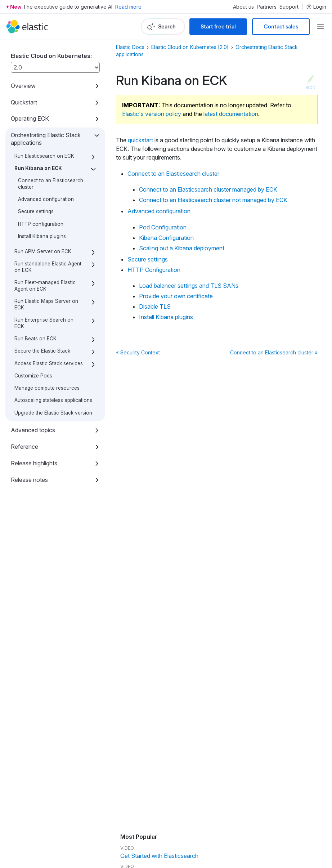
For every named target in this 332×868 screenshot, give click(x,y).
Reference (24, 447)
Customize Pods (33, 376)
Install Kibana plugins (42, 236)
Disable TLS (155, 307)
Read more (128, 7)
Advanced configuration (46, 199)
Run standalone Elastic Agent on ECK (48, 267)
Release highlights (34, 463)
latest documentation (231, 114)
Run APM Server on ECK (43, 251)
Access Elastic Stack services (49, 363)
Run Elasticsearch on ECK (44, 156)
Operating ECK (30, 118)
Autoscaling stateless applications (53, 400)
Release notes (29, 480)
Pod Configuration (163, 227)
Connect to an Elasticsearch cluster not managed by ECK (213, 200)
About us (243, 7)
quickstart (140, 140)
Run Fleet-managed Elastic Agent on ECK (45, 286)
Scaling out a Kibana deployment (182, 248)
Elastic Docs (130, 47)
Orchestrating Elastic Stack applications (46, 139)
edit (311, 87)
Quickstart (24, 102)
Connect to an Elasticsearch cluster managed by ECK (208, 189)
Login (316, 7)
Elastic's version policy (152, 114)
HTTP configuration (41, 224)
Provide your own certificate (176, 296)
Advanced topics (33, 430)
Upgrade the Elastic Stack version (53, 413)
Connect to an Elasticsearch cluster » (274, 352)
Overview (23, 86)
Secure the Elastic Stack (42, 351)
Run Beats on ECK (35, 339)
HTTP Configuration (154, 270)
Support (289, 7)
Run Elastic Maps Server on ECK (46, 304)
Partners (267, 7)
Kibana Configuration (166, 238)
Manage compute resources (47, 388)
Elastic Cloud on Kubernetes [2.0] (190, 47)
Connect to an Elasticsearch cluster (173, 174)
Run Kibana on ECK (38, 168)
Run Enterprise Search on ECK (44, 323)
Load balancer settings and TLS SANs (189, 286)
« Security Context (138, 352)
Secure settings (36, 211)
